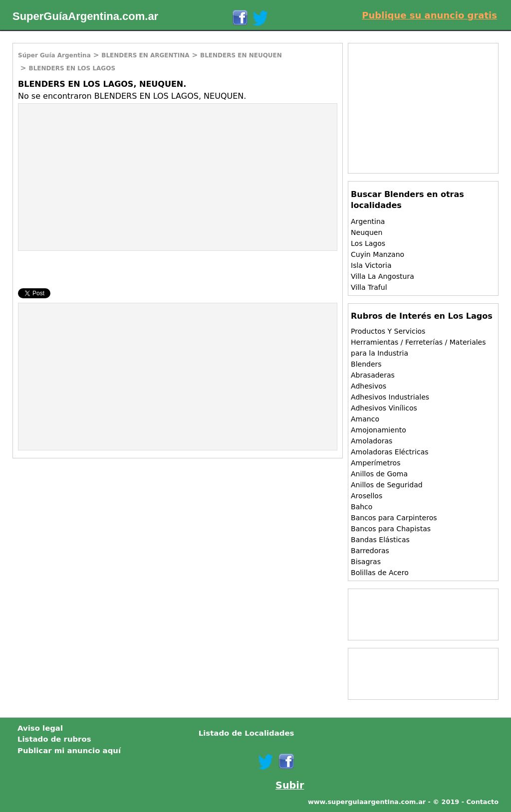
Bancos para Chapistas (391, 529)
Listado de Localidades (247, 733)
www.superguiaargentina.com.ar (367, 802)
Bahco (362, 507)
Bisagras (366, 562)
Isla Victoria (371, 265)
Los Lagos (368, 243)
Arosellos (367, 496)
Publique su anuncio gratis (429, 15)
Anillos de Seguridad (387, 485)
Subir (290, 785)
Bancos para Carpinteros (394, 518)
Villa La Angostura (383, 276)
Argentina (368, 221)
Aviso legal (40, 728)
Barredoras (370, 551)
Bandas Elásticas (380, 540)
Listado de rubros (54, 739)
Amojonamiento (379, 430)
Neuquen (367, 232)
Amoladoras (372, 441)
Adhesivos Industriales (390, 397)
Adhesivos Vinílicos (384, 408)
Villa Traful (369, 287)
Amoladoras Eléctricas (390, 452)
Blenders (366, 364)
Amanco (365, 419)
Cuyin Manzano (378, 254)
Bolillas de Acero (380, 573)
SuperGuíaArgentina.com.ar (85, 16)
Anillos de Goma (379, 474)
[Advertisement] (102, 176)
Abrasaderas (373, 375)
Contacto (482, 802)
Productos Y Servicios (388, 331)
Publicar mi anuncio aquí (69, 751)
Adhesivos (369, 386)
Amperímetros (376, 463)
